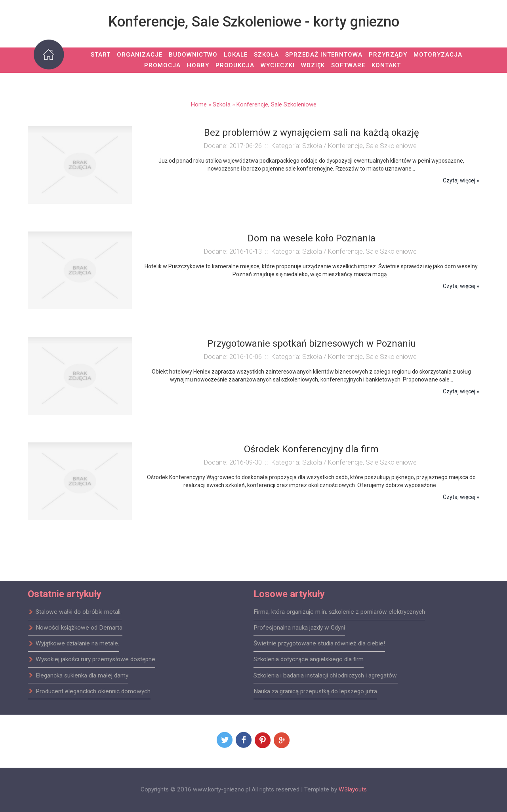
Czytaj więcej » (461, 180)
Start (101, 55)
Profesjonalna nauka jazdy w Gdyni (299, 628)
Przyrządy (388, 55)
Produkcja (235, 65)
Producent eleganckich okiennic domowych (89, 691)
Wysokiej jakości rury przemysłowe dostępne (91, 659)
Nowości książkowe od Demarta (75, 628)
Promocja (162, 65)
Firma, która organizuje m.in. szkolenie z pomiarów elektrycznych (339, 612)
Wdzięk (313, 65)
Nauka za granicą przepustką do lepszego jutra (315, 691)
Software (348, 65)
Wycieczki (278, 65)
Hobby (198, 65)
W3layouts (353, 789)
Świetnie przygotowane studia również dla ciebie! (319, 643)
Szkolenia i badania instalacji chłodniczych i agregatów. (326, 675)
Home (199, 104)
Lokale (236, 55)
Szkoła (266, 55)
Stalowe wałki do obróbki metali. (75, 612)
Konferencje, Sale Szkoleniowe (276, 104)
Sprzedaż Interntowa (324, 55)
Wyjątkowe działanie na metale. (73, 643)
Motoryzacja (438, 55)
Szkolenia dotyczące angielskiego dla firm (309, 659)
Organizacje (140, 55)
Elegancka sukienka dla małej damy (78, 675)
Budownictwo (193, 55)
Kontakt (386, 65)
